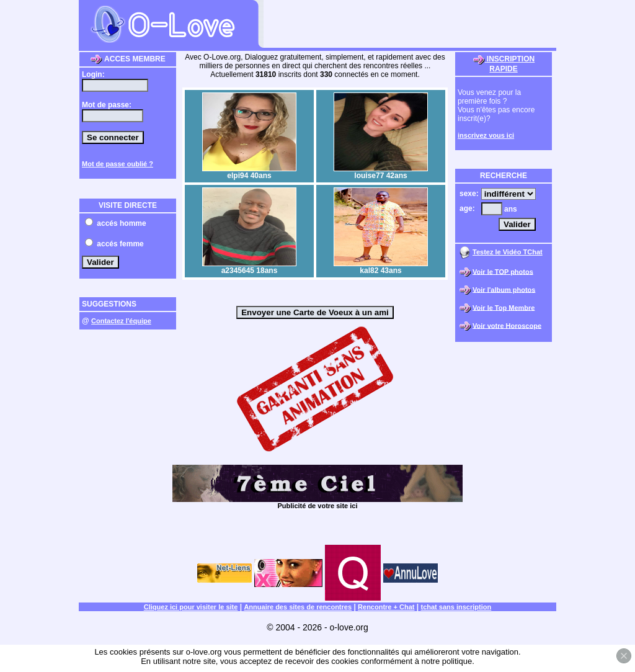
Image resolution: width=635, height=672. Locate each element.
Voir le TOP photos (503, 271)
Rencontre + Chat (386, 607)
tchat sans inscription (456, 607)
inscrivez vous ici (486, 135)
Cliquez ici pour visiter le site (191, 607)
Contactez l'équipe (121, 321)
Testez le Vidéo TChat (508, 252)
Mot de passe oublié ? (118, 164)
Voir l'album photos (504, 289)
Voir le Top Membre (504, 307)
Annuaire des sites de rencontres (298, 607)
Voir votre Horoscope (507, 325)
